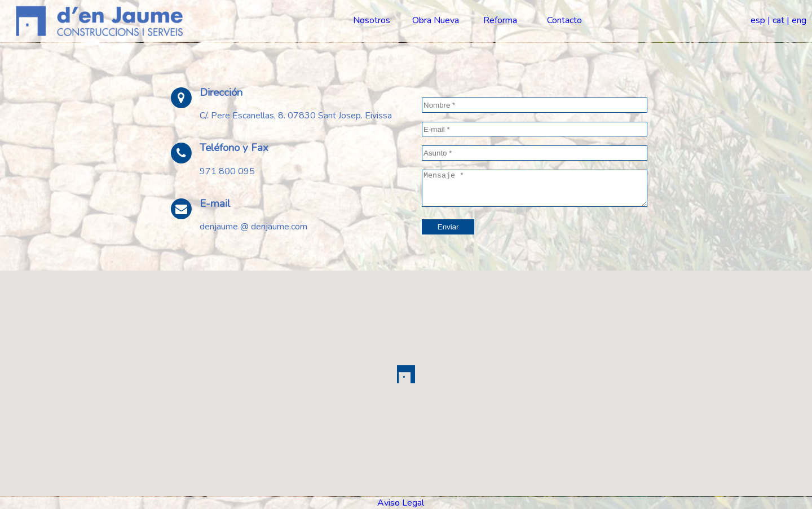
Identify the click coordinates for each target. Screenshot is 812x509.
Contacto (564, 20)
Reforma (500, 20)
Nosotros (372, 20)
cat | (781, 20)
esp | (760, 20)
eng (799, 20)
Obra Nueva (436, 20)
